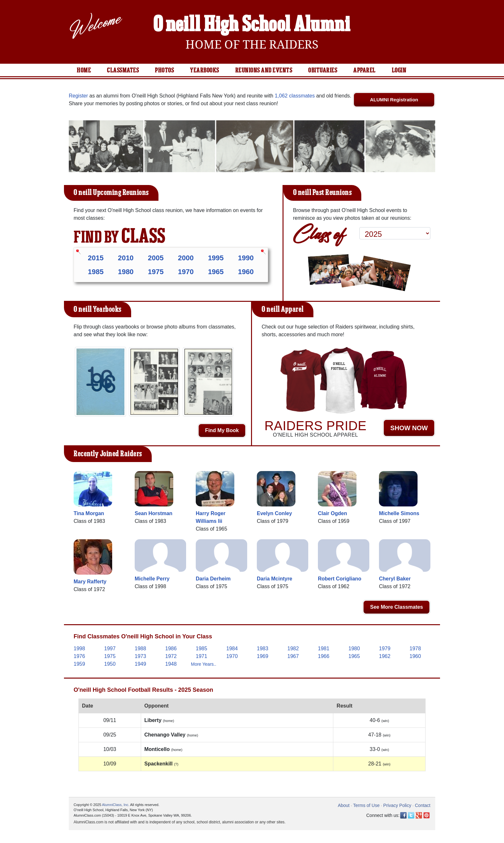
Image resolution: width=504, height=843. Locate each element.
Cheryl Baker (395, 579)
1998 (79, 648)
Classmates (123, 70)
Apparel (364, 70)
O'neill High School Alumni (252, 25)
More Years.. (204, 664)
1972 (171, 656)
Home (84, 70)
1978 (415, 648)
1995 (216, 258)
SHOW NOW (409, 428)
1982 (293, 648)
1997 (110, 648)
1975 (156, 272)
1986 (171, 648)
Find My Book (222, 430)
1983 (263, 648)
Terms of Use (366, 805)
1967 (293, 656)
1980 (126, 272)
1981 (324, 648)
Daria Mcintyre (274, 579)
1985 (96, 272)
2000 (186, 258)
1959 (79, 664)
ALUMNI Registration (394, 100)
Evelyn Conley (274, 513)
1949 (140, 664)
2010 (126, 258)
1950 (110, 664)
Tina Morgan (89, 513)
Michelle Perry (152, 579)
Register (78, 96)
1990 (246, 258)
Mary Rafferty (90, 582)
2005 (156, 258)
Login (399, 70)
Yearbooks (205, 70)
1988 (140, 648)
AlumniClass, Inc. (116, 805)
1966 (324, 656)
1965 (216, 272)
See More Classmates (396, 607)
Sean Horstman (153, 513)
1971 (202, 656)
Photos (164, 70)
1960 (246, 272)
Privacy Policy (397, 805)
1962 (385, 656)
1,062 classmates (295, 96)
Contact (423, 805)
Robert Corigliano (340, 579)
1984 (232, 648)
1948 (171, 664)
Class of (319, 233)
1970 (186, 272)
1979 (385, 648)
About (344, 805)
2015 (96, 258)
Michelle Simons (399, 513)
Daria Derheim (213, 579)
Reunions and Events (264, 70)
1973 (140, 656)
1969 (263, 656)
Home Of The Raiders (252, 45)
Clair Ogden (333, 513)
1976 (79, 656)
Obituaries (323, 70)
